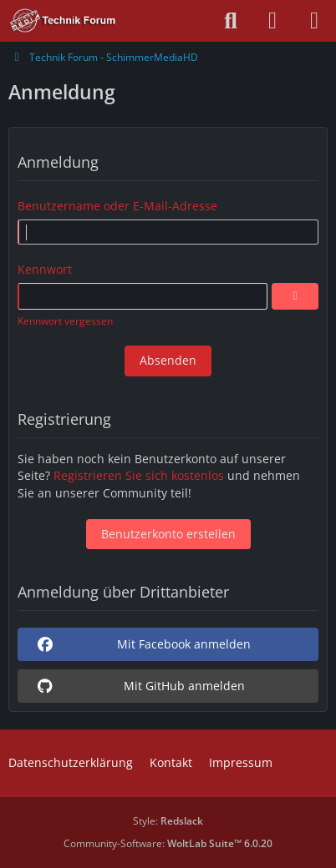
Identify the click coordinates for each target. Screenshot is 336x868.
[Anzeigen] (295, 296)
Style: (168, 821)
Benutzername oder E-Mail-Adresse (117, 206)
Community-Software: (168, 843)
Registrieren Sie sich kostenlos (139, 475)
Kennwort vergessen (65, 321)
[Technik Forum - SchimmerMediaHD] (63, 21)
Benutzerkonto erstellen (168, 534)
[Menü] (314, 21)
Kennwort (45, 269)
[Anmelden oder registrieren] (272, 21)
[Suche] (231, 21)
